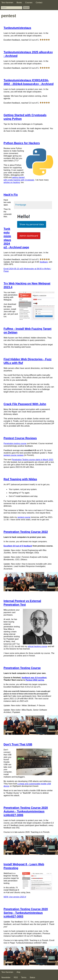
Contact (39, 3)
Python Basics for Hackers (22, 143)
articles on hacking (12, 182)
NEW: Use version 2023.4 (15, 897)
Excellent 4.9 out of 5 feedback (18, 546)
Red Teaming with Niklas (20, 479)
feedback (44, 262)
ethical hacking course (37, 646)
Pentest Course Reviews (20, 438)
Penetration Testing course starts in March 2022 (33, 460)
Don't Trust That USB (18, 744)
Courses (29, 3)
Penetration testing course (15, 443)
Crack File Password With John (25, 404)
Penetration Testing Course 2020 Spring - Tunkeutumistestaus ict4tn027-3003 (26, 913)
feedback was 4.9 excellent (34, 678)
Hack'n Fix (11, 195)
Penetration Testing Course (22, 668)
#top (18, 972)
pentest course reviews (14, 455)
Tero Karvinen (7, 3)
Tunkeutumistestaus (17, 28)
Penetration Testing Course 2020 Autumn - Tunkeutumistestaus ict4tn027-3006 (26, 811)
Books (19, 3)
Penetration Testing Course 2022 (26, 532)
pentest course (24, 517)
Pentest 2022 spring (35, 680)
